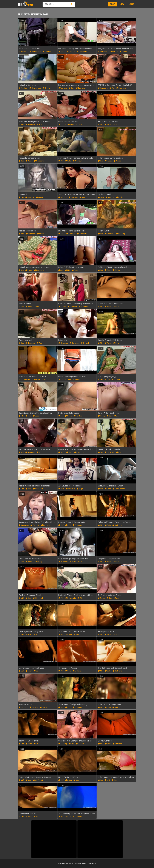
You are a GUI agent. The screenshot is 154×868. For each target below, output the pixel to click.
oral (107, 380)
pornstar (73, 197)
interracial (82, 52)
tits (112, 88)
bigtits (46, 88)
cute (61, 489)
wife (68, 161)
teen (75, 270)
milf (101, 125)
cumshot (103, 52)
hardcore (103, 88)
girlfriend (48, 52)
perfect (120, 197)
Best (112, 4)
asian (108, 125)
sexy (101, 197)
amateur (23, 52)
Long (132, 4)
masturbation (119, 489)
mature (36, 380)
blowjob (113, 52)
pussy (29, 161)
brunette (81, 88)
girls (71, 88)
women (63, 88)
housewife (71, 598)
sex (21, 125)
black (40, 234)
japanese (24, 525)
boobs (117, 161)
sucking (69, 125)
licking (38, 562)
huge (80, 489)
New (122, 4)
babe (61, 52)
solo (116, 125)
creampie (121, 88)
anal (21, 234)
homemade (35, 52)
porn (108, 489)
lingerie (63, 197)
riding (40, 197)
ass (61, 270)
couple (123, 52)
